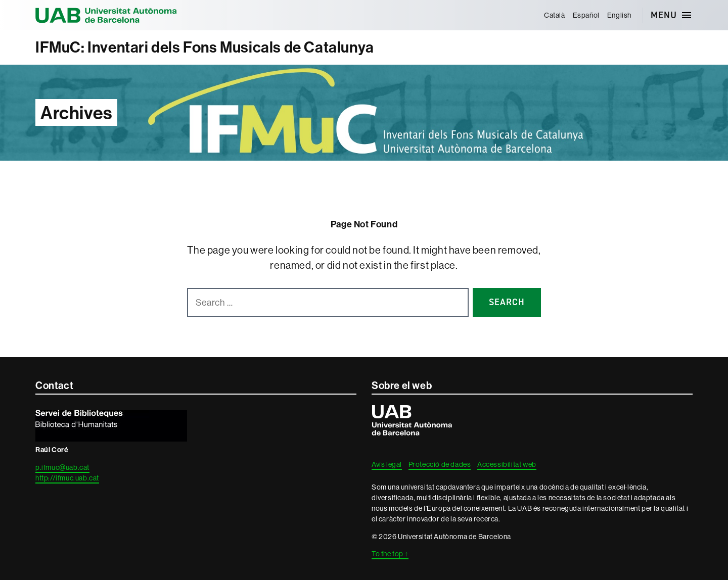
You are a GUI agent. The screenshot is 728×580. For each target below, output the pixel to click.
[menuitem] (554, 15)
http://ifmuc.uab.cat (67, 478)
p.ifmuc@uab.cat (62, 467)
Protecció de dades (440, 464)
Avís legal (387, 464)
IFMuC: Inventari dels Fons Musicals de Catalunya (205, 47)
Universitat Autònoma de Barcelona (106, 15)
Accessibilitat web (507, 464)
